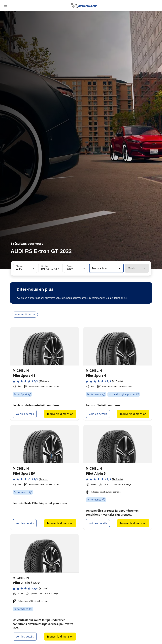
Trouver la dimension (60, 414)
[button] (33, 268)
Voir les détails (25, 414)
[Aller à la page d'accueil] (84, 6)
